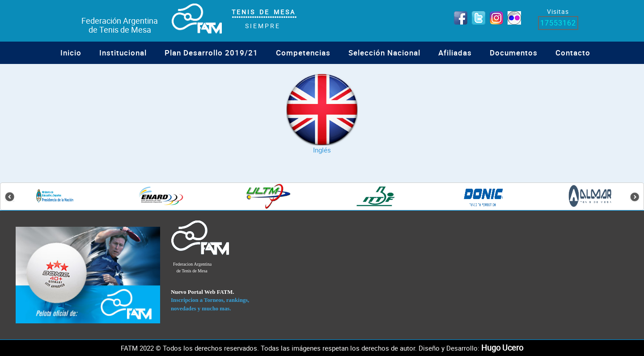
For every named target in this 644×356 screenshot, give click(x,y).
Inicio (71, 53)
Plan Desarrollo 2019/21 (211, 53)
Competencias (303, 53)
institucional (123, 53)
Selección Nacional (384, 53)
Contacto (573, 53)
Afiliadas (455, 53)
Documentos (514, 53)
